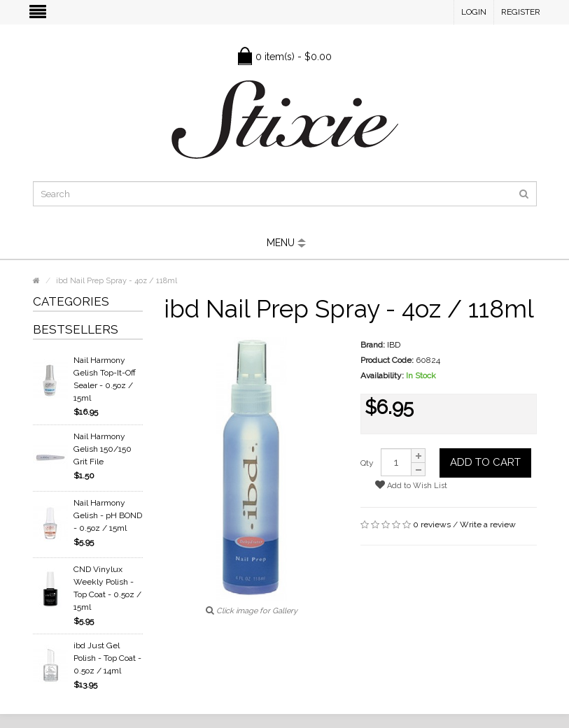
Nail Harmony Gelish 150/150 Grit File (103, 449)
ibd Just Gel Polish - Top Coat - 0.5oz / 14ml (107, 658)
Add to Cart (485, 462)
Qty (367, 463)
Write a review (488, 524)
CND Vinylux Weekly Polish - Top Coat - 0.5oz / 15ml (107, 588)
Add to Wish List (411, 485)
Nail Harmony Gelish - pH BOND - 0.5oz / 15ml (108, 515)
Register (521, 12)
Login (474, 12)
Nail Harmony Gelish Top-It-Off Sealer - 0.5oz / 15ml (105, 379)
